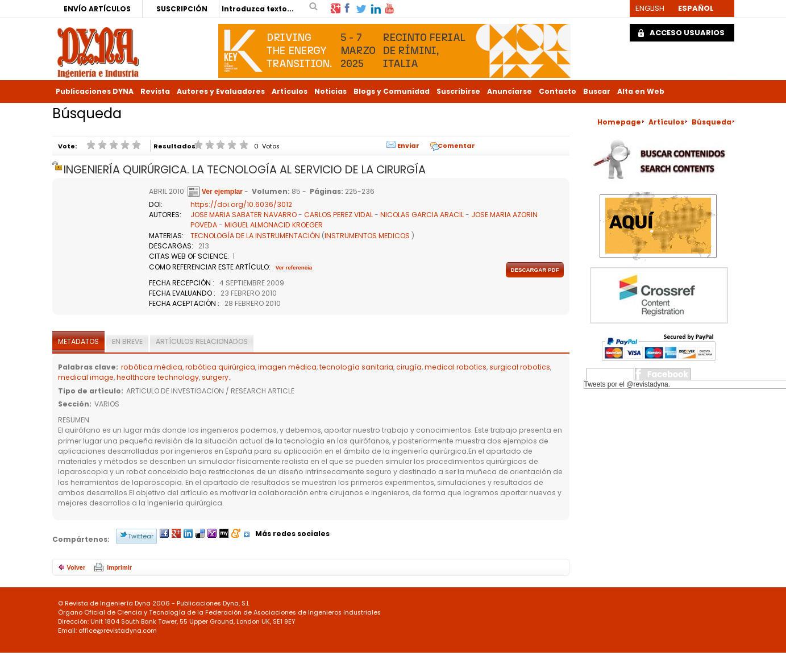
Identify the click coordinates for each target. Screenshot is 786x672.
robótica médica (152, 367)
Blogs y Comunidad (392, 91)
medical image (86, 377)
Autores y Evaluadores (221, 91)
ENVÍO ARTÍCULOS (97, 9)
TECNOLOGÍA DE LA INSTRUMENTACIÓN (255, 236)
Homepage (619, 122)
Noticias (330, 91)
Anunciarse (510, 91)
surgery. (216, 377)
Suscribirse (458, 91)
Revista (155, 91)
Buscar (597, 91)
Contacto (558, 91)
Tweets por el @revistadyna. (627, 384)
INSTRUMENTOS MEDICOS (367, 236)
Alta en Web (641, 91)
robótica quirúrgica (220, 367)
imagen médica (287, 367)
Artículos (290, 91)
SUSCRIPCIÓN (182, 9)
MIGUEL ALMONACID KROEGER (274, 225)
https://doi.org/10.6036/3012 (241, 204)
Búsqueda (712, 122)
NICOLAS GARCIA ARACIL (422, 215)
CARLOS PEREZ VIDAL (338, 215)
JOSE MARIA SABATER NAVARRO (244, 215)
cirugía (409, 367)
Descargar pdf (535, 270)
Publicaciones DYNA (95, 91)
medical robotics (456, 367)
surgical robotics (520, 367)
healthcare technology (158, 377)
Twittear (141, 536)
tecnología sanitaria (356, 367)
